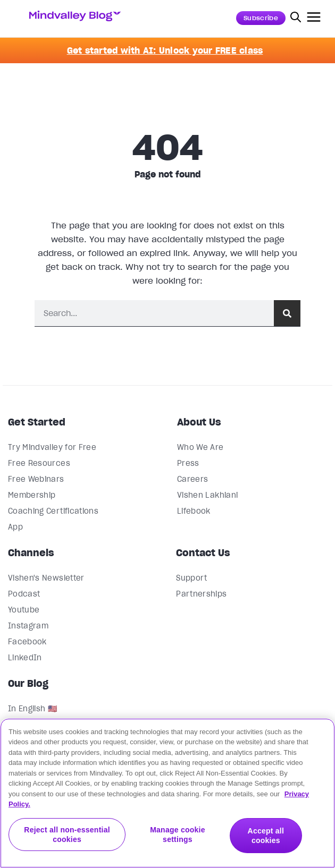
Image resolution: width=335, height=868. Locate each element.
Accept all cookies (266, 835)
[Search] (287, 313)
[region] (167, 793)
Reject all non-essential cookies (67, 835)
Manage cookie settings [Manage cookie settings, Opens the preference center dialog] (178, 835)
